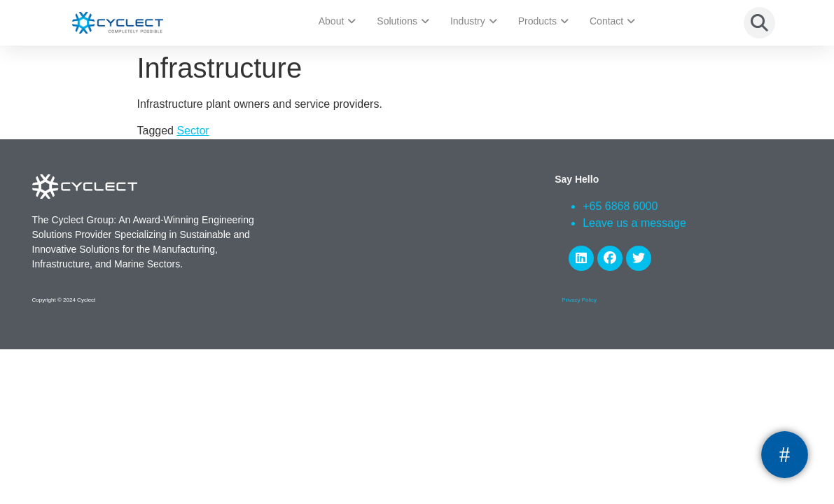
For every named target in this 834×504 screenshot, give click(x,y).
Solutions (403, 21)
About (338, 21)
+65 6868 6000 (620, 206)
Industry (474, 21)
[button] (759, 23)
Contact (612, 21)
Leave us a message (634, 223)
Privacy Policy (579, 300)
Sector (193, 131)
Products (543, 21)
